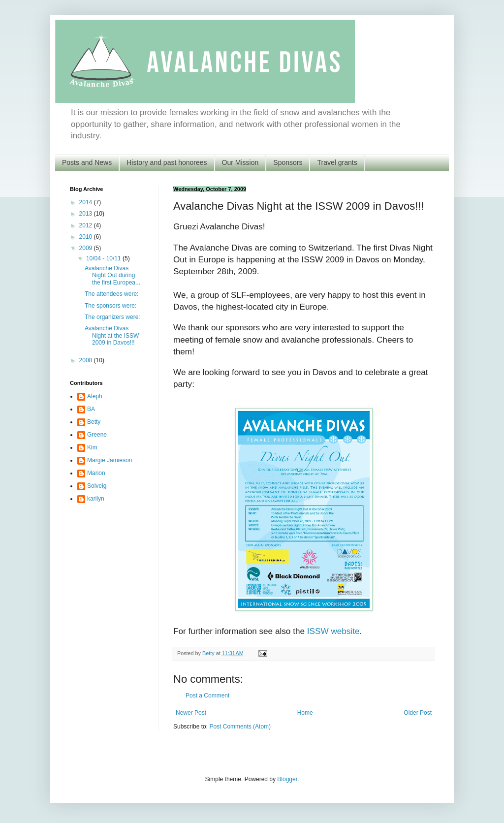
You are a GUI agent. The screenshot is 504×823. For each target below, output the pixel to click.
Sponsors (288, 162)
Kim (92, 447)
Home (305, 713)
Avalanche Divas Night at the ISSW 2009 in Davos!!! (112, 335)
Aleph (95, 396)
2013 (87, 214)
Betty (94, 422)
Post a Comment (207, 696)
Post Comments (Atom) (240, 727)
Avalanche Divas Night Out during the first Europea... (112, 275)
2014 (87, 202)
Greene (97, 435)
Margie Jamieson (110, 460)
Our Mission (240, 162)
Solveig (97, 486)
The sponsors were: (110, 306)
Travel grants (337, 162)
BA (91, 409)
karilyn (96, 499)
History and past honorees (167, 162)
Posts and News (87, 162)
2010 (87, 237)
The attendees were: (111, 294)
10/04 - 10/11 (104, 258)
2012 (87, 225)
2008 (87, 360)
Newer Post (191, 713)
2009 (87, 248)
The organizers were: (112, 317)
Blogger (287, 779)
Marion (96, 473)
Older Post (418, 713)
